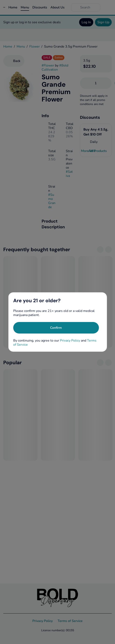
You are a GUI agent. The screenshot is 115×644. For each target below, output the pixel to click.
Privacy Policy (70, 341)
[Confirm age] (56, 328)
